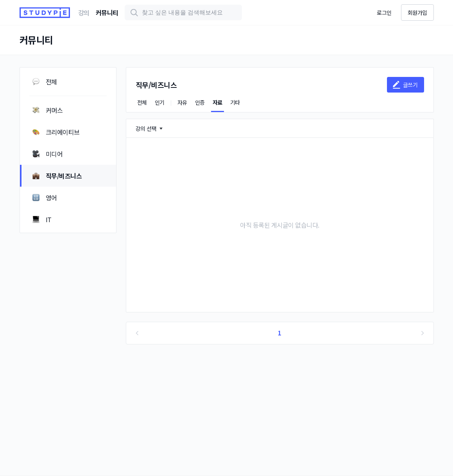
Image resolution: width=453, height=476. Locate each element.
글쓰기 (405, 85)
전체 (142, 102)
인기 (160, 102)
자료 (218, 102)
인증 (200, 102)
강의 (84, 12)
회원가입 (417, 12)
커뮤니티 (107, 12)
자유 (182, 102)
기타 (235, 102)
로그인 (384, 12)
